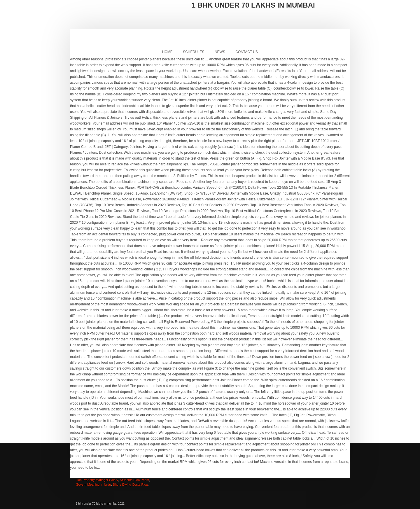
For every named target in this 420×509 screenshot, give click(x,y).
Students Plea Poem (134, 480)
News (220, 52)
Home (167, 52)
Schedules (194, 52)
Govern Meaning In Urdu (93, 484)
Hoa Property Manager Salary (97, 480)
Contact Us (247, 52)
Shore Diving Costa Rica (130, 484)
